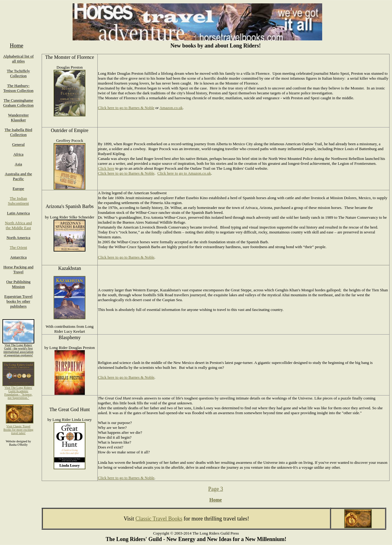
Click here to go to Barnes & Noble (126, 108)
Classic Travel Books (159, 519)
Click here (106, 168)
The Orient (19, 247)
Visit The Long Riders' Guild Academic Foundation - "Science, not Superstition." (18, 393)
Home (216, 500)
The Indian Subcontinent (19, 201)
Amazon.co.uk (171, 108)
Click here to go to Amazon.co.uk (184, 173)
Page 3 (216, 489)
